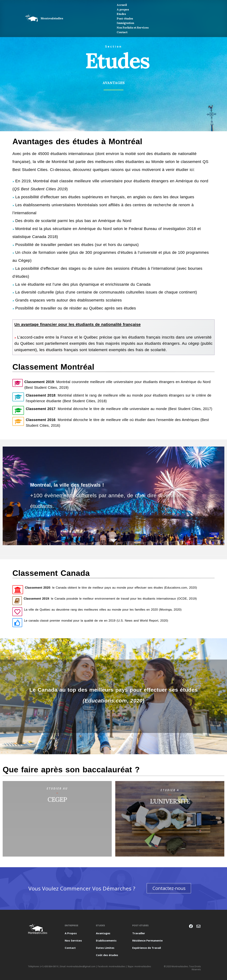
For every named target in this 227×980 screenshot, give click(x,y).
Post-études (125, 18)
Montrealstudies (44, 18)
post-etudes (140, 925)
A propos (123, 9)
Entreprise (71, 925)
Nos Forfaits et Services (133, 27)
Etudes (121, 14)
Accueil (122, 5)
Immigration (125, 23)
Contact (122, 32)
